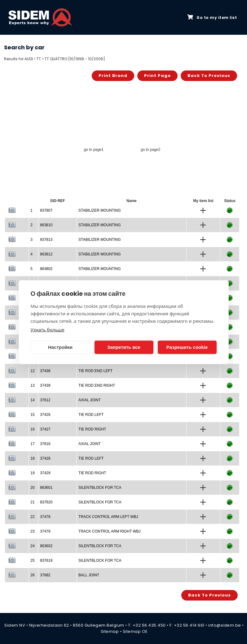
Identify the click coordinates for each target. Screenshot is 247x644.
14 (32, 400)
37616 (45, 444)
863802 (46, 269)
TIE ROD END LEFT (95, 371)
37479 (45, 531)
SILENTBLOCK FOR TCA (100, 488)
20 (32, 488)
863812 (46, 254)
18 (32, 458)
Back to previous (209, 76)
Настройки (60, 347)
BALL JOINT (89, 575)
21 (32, 502)
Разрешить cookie (187, 347)
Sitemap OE (135, 631)
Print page (157, 76)
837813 (46, 240)
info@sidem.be (225, 625)
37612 (45, 400)
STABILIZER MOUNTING (99, 210)
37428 (45, 458)
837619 (46, 561)
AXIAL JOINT (90, 400)
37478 (45, 517)
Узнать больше (48, 329)
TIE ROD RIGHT (92, 429)
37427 (45, 429)
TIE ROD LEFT (91, 415)
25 (32, 561)
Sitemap (110, 631)
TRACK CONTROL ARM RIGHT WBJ (110, 531)
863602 (46, 546)
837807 (46, 210)
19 (32, 473)
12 (32, 371)
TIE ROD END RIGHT (97, 385)
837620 (46, 502)
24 (32, 546)
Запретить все (124, 347)
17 (32, 444)
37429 (45, 473)
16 (32, 429)
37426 (45, 415)
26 (32, 575)
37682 (45, 575)
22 (32, 517)
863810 (46, 225)
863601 (46, 488)
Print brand (113, 76)
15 (32, 415)
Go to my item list (212, 17)
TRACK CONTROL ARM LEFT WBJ (108, 517)
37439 (45, 385)
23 (32, 531)
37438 (45, 371)
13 (32, 385)
